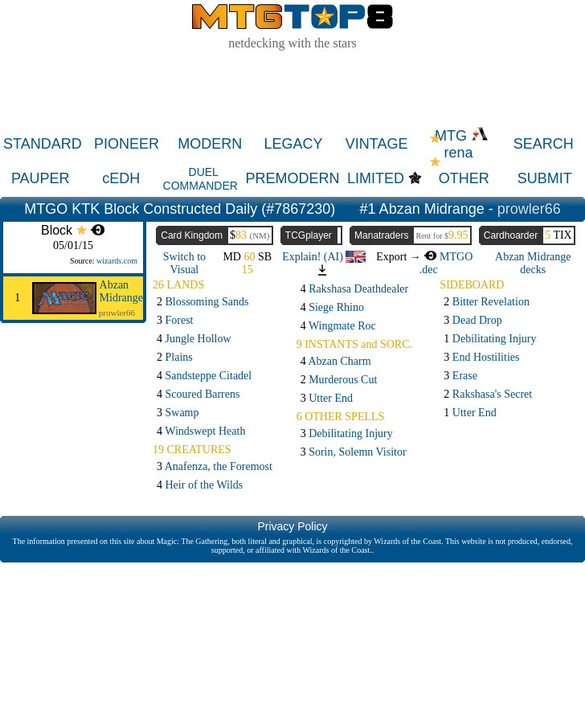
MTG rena (462, 144)
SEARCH (544, 144)
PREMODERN (293, 178)
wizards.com (117, 261)
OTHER (464, 178)
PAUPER (41, 178)
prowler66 (529, 209)
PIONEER (127, 144)
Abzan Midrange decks (533, 263)
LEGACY (293, 144)
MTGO (448, 257)
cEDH (121, 178)
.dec (429, 270)
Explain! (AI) (324, 257)
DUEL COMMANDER (200, 179)
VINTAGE (377, 144)
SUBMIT (545, 178)
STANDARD (43, 144)
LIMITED (376, 178)
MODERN (210, 144)
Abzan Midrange (121, 291)
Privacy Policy (292, 526)
